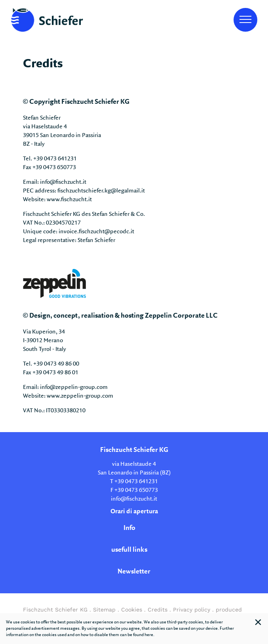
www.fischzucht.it (69, 200)
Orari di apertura (134, 512)
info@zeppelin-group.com (74, 387)
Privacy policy (192, 610)
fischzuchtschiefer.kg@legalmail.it (101, 191)
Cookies (132, 610)
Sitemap (104, 610)
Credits (158, 610)
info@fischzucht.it (63, 182)
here (149, 635)
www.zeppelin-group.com (80, 396)
